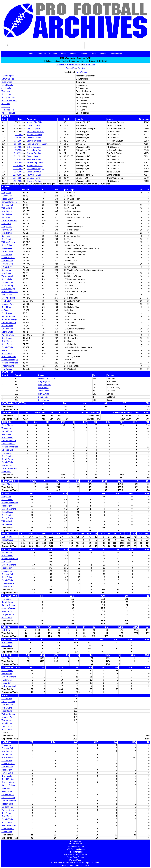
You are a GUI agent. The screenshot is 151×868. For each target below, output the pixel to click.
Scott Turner (7, 354)
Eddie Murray (7, 285)
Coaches (83, 54)
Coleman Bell (7, 205)
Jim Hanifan (7, 88)
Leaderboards (116, 54)
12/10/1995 (18, 175)
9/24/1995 (18, 144)
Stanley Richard (8, 316)
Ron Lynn (6, 104)
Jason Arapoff (8, 76)
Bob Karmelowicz (9, 101)
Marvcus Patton (8, 304)
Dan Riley (6, 107)
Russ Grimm (7, 82)
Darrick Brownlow (9, 221)
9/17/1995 (18, 141)
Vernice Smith (8, 335)
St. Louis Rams (33, 178)
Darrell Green (7, 251)
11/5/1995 (18, 163)
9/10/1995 (18, 138)
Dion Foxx (6, 236)
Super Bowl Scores (75, 857)
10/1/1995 (18, 147)
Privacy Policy (75, 860)
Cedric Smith (7, 332)
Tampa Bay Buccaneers (37, 144)
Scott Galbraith (8, 245)
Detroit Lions (32, 156)
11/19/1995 (18, 166)
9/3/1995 (19, 135)
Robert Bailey (7, 199)
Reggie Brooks (8, 214)
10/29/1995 (18, 159)
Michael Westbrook (10, 363)
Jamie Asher (7, 196)
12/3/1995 (18, 172)
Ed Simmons (7, 329)
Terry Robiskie (8, 110)
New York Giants (34, 159)
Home (32, 54)
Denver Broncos (34, 141)
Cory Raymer (7, 313)
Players (73, 54)
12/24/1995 (18, 181)
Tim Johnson (7, 261)
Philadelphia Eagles (35, 150)
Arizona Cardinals (34, 135)
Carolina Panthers (35, 181)
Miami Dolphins (33, 128)
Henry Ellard (7, 230)
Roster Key (71, 68)
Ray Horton (6, 94)
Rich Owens (7, 295)
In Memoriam (75, 841)
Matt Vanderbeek (9, 357)
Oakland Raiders (34, 138)
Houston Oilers (33, 125)
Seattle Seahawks (35, 166)
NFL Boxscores (76, 844)
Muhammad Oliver (10, 292)
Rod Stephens (8, 338)
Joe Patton (6, 301)
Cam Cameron (8, 79)
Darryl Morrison (8, 282)
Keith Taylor (7, 341)
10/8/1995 (18, 150)
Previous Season (74, 65)
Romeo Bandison (9, 202)
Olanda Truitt (7, 347)
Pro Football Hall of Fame (75, 855)
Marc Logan (7, 273)
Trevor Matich (7, 276)
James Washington (10, 360)
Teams (63, 54)
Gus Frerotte (7, 239)
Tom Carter (6, 224)
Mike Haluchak (8, 85)
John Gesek (7, 248)
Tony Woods (7, 369)
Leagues (42, 54)
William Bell (7, 208)
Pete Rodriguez (8, 113)
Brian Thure (7, 344)
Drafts (93, 54)
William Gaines (8, 242)
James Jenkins (8, 258)
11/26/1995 (18, 169)
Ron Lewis (6, 270)
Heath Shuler (7, 326)
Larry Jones (43, 388)
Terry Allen (6, 193)
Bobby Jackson (8, 97)
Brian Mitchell (7, 279)
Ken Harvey (7, 255)
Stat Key (81, 68)
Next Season (89, 65)
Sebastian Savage (9, 319)
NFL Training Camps (75, 849)
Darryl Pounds (8, 307)
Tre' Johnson (7, 264)
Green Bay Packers (35, 132)
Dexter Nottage (8, 289)
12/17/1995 (18, 178)
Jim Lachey (6, 267)
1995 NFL (61, 65)
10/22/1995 (18, 156)
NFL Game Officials (76, 846)
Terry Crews (7, 227)
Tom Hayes (6, 91)
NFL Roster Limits (75, 852)
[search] (44, 45)
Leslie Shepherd (9, 323)
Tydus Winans (8, 366)
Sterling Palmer (8, 298)
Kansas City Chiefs (35, 122)
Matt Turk (6, 350)
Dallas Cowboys (34, 147)
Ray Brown (6, 217)
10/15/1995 (18, 153)
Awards (103, 54)
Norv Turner (82, 72)
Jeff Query (6, 310)
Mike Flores (7, 233)
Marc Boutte (7, 211)
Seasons (53, 54)
